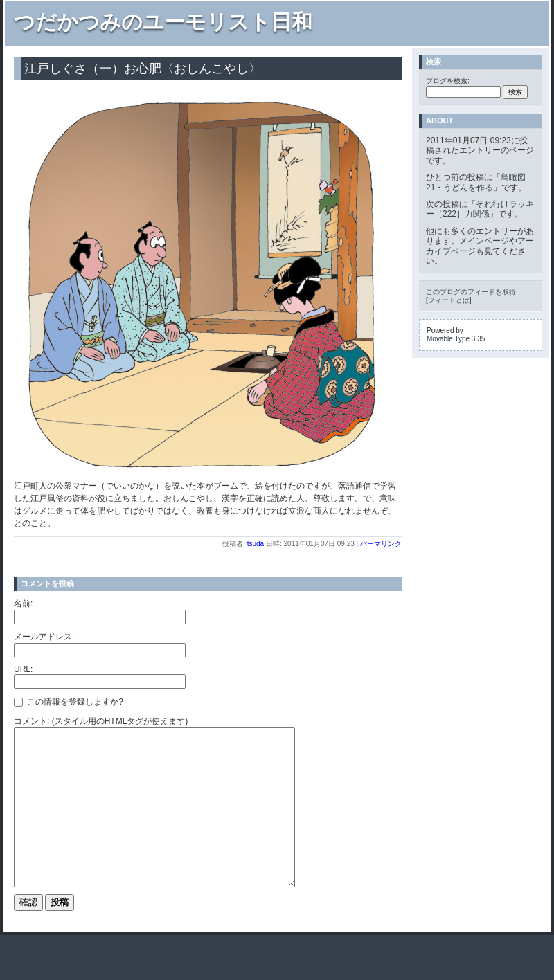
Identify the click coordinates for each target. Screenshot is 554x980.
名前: (23, 604)
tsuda (256, 544)
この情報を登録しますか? (69, 702)
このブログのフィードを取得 (471, 292)
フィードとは (449, 300)
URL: (23, 669)
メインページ (484, 241)
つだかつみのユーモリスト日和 (163, 22)
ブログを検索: (448, 81)
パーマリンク (381, 544)
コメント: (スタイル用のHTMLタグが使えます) (101, 721)
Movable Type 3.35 (456, 339)
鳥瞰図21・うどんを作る (476, 182)
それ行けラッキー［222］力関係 (480, 209)
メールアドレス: (44, 637)
